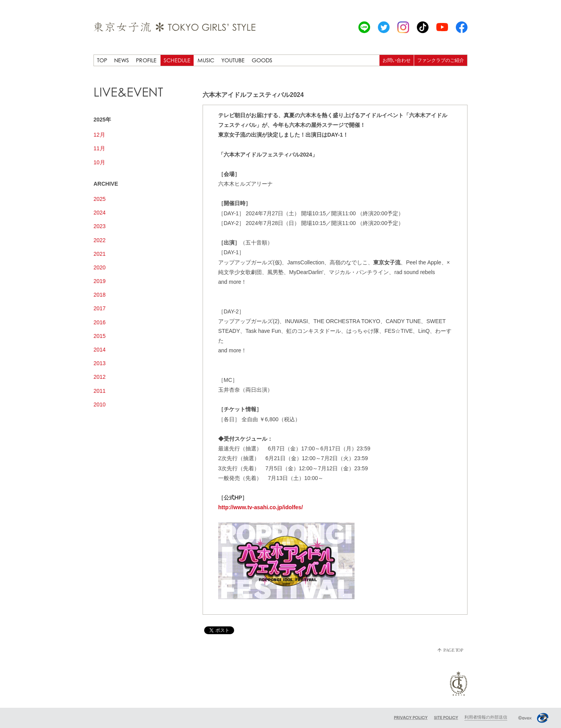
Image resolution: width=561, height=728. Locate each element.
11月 (99, 148)
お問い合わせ (397, 60)
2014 (100, 350)
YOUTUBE (233, 60)
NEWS (122, 60)
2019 (100, 281)
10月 (99, 162)
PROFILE (146, 60)
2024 (100, 213)
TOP (102, 60)
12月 (99, 135)
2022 (100, 240)
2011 (100, 391)
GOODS (262, 60)
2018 (100, 295)
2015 (100, 336)
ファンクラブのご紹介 (441, 60)
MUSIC (206, 60)
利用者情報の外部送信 (486, 717)
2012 (100, 377)
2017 (100, 308)
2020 (100, 267)
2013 (100, 363)
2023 (100, 226)
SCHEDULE (177, 60)
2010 (100, 404)
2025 (100, 199)
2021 (100, 254)
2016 (100, 322)
